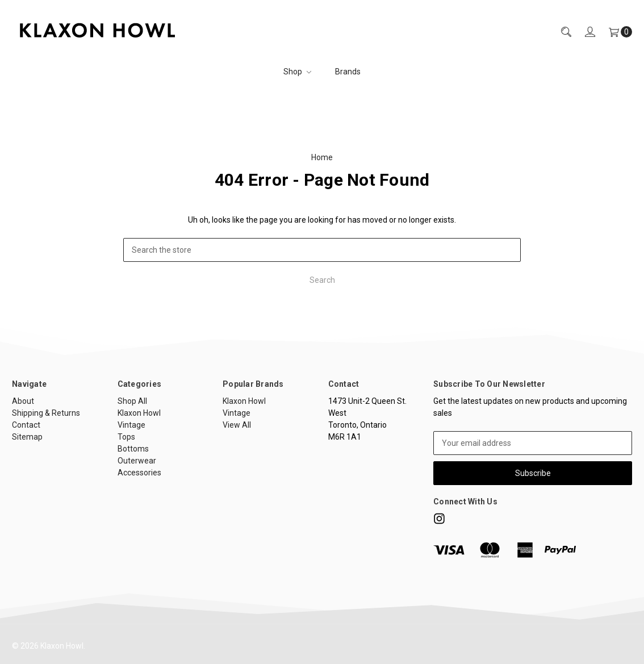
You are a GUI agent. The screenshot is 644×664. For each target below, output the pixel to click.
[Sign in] (583, 32)
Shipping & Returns (46, 413)
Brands (348, 72)
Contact (26, 425)
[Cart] (614, 32)
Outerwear (137, 461)
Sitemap (27, 437)
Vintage (131, 425)
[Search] (559, 32)
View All (237, 425)
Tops (126, 437)
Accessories (139, 473)
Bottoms (133, 449)
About (23, 401)
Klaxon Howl (139, 413)
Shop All (132, 401)
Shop (297, 72)
